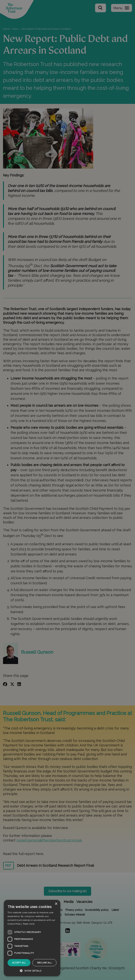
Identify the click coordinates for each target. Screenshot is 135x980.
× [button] (56, 904)
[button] (32, 971)
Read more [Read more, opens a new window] (29, 924)
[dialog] (32, 938)
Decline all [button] (44, 963)
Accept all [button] (19, 963)
